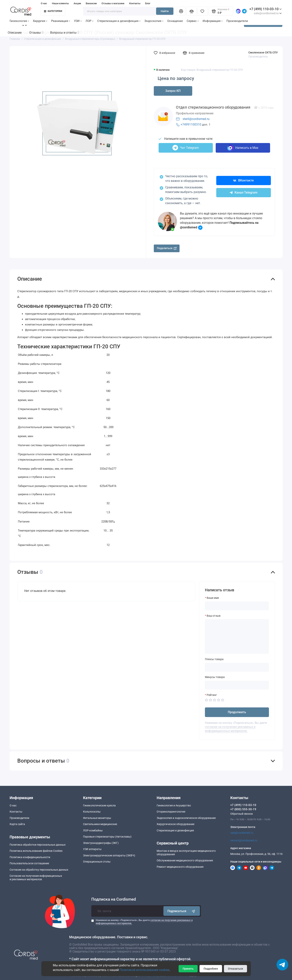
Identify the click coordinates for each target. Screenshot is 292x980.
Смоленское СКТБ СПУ (263, 52)
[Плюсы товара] (237, 667)
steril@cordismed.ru (196, 119)
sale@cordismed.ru (242, 833)
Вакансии (91, 3)
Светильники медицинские (100, 824)
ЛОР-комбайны (93, 830)
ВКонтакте (243, 180)
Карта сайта (17, 824)
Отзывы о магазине (113, 3)
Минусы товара (215, 677)
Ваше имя (213, 598)
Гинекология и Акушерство (174, 805)
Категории (53, 11)
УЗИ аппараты (92, 849)
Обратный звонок (242, 814)
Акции (77, 3)
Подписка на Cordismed (114, 899)
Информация (213, 21)
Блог (148, 3)
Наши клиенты (60, 3)
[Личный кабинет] (181, 11)
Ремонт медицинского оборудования (180, 867)
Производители (237, 21)
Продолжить (237, 712)
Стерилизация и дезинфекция (119, 21)
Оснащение (175, 21)
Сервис (193, 21)
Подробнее (211, 969)
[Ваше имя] (237, 606)
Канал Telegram (243, 193)
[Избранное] (202, 11)
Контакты (135, 3)
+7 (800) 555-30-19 (243, 809)
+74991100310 (191, 124)
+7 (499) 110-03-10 (265, 9)
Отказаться (235, 969)
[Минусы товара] (237, 685)
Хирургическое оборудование (176, 824)
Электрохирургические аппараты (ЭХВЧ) (109, 855)
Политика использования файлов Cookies (36, 851)
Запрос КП (173, 91)
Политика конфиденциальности (30, 857)
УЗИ (78, 21)
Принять (188, 969)
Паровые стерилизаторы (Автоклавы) (107, 837)
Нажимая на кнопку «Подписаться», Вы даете (144, 922)
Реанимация (61, 21)
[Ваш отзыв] (237, 636)
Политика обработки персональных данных (38, 845)
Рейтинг (212, 695)
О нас (44, 3)
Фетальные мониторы (97, 818)
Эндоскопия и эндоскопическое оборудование (186, 818)
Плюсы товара (214, 659)
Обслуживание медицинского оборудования (185, 860)
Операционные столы (97, 862)
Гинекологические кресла (99, 805)
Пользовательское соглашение (29, 863)
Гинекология (19, 21)
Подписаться (182, 911)
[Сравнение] (192, 11)
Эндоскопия (154, 21)
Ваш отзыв (214, 616)
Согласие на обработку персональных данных (39, 870)
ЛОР (89, 21)
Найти (165, 11)
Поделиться (167, 248)
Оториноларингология (171, 812)
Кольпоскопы (92, 812)
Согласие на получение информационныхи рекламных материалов (36, 878)
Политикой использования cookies (144, 970)
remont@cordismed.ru (244, 840)
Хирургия (40, 21)
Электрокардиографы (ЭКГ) (101, 843)
